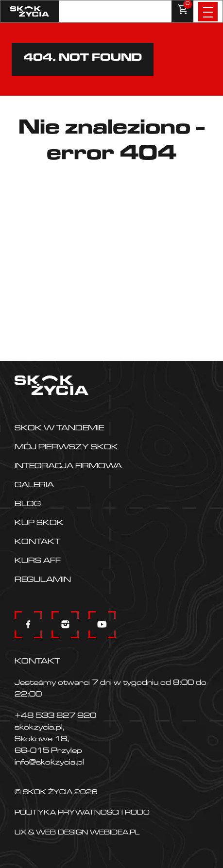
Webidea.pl (115, 834)
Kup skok (39, 524)
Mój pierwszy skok (66, 448)
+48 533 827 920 (55, 716)
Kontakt (37, 543)
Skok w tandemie (59, 429)
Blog (28, 505)
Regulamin (43, 580)
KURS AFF (38, 562)
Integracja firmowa (68, 467)
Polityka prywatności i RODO (82, 814)
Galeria (34, 486)
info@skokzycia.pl (49, 763)
